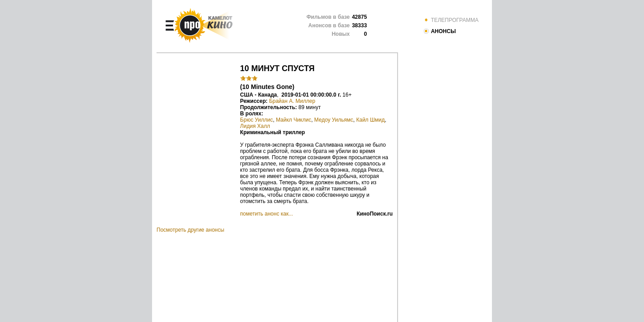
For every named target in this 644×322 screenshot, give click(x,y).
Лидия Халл (255, 126)
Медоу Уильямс (334, 120)
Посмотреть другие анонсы (190, 230)
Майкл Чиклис (294, 120)
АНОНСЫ (439, 31)
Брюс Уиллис (256, 120)
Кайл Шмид (371, 120)
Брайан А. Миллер (292, 101)
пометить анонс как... (267, 214)
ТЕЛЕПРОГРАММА (451, 20)
